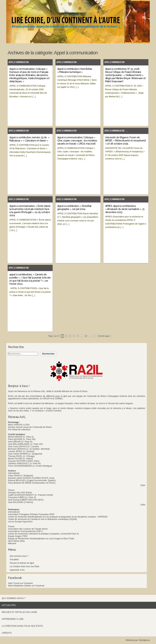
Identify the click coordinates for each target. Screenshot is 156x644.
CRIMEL (59, 399)
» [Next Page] (95, 336)
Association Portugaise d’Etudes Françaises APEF (31, 514)
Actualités (14, 560)
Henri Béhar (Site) (16, 541)
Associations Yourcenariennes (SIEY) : (26, 531)
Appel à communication (19, 62)
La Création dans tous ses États (24, 566)
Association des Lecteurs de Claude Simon (28, 529)
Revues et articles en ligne (22, 563)
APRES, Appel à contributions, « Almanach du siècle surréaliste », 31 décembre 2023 (125, 209)
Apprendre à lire (17, 570)
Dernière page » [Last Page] (104, 336)
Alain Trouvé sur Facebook (20, 583)
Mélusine (12, 543)
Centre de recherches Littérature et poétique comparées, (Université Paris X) (43, 534)
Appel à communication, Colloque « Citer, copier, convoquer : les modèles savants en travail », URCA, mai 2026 (77, 141)
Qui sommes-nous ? (19, 556)
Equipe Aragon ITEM (18, 536)
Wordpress (144, 640)
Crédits (7, 633)
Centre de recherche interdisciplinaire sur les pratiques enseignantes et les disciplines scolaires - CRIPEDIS (58, 517)
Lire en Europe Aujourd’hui (20, 522)
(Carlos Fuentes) (54, 411)
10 (86, 336)
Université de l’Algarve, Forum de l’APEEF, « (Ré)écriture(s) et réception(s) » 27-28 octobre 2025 (126, 141)
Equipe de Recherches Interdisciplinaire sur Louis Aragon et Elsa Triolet (41, 539)
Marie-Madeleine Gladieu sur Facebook (26, 586)
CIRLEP (46, 399)
